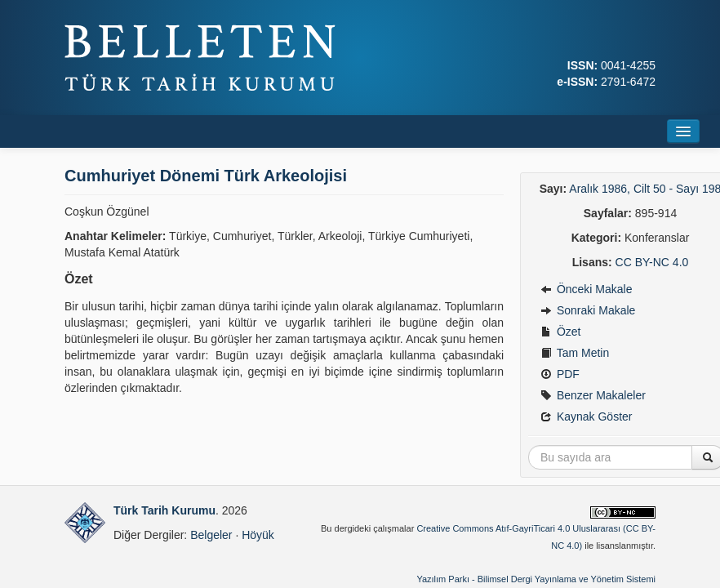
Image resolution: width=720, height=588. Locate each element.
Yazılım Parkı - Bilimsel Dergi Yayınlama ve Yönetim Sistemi (536, 579)
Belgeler (211, 535)
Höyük (258, 535)
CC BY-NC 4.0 (652, 262)
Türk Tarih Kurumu (164, 510)
